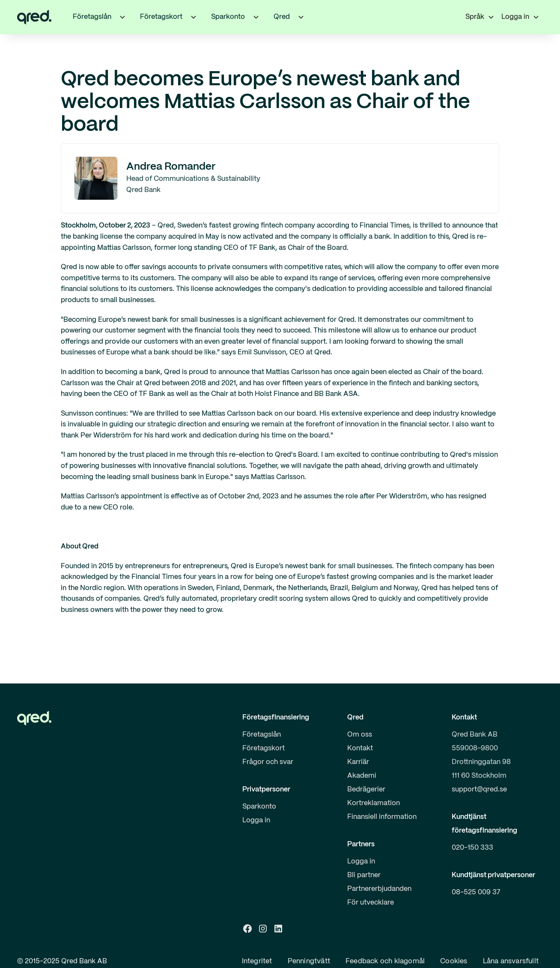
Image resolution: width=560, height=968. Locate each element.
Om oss (360, 735)
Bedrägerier (366, 790)
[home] (34, 17)
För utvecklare (371, 903)
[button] (122, 17)
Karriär (358, 762)
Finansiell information (382, 817)
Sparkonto (259, 807)
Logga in (256, 820)
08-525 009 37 (476, 892)
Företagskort (264, 748)
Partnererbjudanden (379, 889)
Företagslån (262, 735)
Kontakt (360, 748)
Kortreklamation (374, 803)
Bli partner (364, 875)
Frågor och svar (268, 762)
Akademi (362, 776)
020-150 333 (472, 848)
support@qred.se (479, 790)
